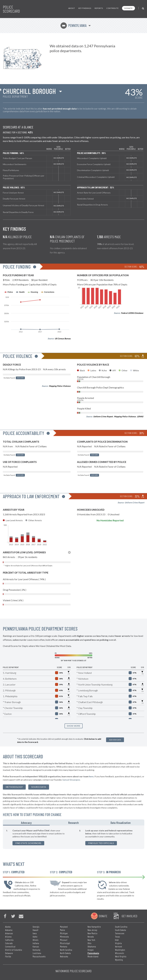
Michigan (64, 933)
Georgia (36, 927)
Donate (128, 8)
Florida (8, 956)
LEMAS (140, 416)
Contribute (112, 8)
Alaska (8, 927)
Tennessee (120, 933)
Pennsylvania (73, 25)
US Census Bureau (63, 339)
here (91, 776)
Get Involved (129, 916)
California (9, 940)
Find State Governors (28, 843)
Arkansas (9, 933)
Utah (117, 940)
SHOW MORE (73, 726)
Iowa (35, 933)
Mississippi (65, 943)
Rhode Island (93, 956)
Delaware (9, 953)
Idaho (35, 937)
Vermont (118, 946)
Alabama (9, 930)
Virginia (118, 943)
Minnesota (64, 937)
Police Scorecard (11, 9)
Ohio (89, 943)
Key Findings (85, 8)
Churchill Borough (29, 91)
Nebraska (64, 956)
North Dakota (65, 953)
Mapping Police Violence (60, 386)
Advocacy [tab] (26, 823)
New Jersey (92, 930)
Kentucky (36, 950)
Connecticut (10, 946)
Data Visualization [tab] (121, 823)
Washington (120, 950)
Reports (99, 8)
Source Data (39, 787)
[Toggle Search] (143, 8)
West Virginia (121, 956)
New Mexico (92, 933)
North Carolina (66, 950)
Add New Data (115, 740)
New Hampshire (94, 927)
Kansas (36, 946)
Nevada (91, 937)
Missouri (64, 940)
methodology (14, 787)
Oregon (91, 950)
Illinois (36, 940)
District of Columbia (14, 950)
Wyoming (119, 960)
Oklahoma (92, 946)
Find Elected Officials (101, 843)
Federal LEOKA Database (132, 313)
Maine (63, 930)
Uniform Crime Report (103, 416)
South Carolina (121, 927)
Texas (117, 937)
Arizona (8, 937)
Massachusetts (39, 956)
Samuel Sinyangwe (71, 780)
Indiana (36, 943)
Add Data (20, 378)
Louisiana (37, 953)
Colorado (9, 943)
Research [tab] (73, 823)
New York (91, 940)
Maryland (64, 927)
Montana (64, 946)
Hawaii (36, 930)
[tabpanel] (74, 837)
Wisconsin (119, 953)
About (72, 8)
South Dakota (120, 930)
